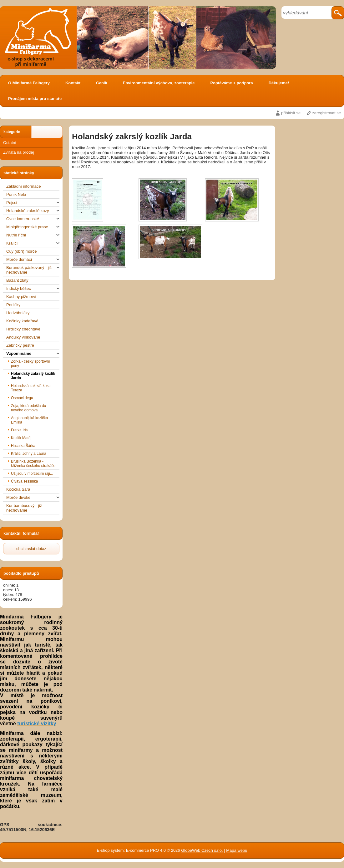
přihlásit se (291, 113)
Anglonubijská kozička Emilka (29, 420)
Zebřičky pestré (20, 345)
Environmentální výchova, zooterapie (159, 83)
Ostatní (10, 143)
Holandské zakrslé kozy (33, 211)
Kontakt (73, 83)
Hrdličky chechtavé (23, 329)
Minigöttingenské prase (33, 227)
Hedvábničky (18, 313)
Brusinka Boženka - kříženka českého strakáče (33, 464)
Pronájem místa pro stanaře (35, 99)
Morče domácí (33, 259)
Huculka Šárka (23, 446)
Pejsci (33, 203)
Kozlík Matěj (21, 438)
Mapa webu (237, 850)
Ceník (101, 83)
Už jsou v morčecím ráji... (32, 474)
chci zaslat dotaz (31, 549)
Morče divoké (33, 497)
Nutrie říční (33, 235)
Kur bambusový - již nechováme (24, 508)
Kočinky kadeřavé (22, 321)
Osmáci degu (22, 398)
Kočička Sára (18, 489)
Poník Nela (16, 194)
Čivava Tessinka (24, 481)
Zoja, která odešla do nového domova (28, 408)
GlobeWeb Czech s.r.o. (202, 850)
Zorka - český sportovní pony (30, 364)
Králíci (33, 243)
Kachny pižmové (21, 297)
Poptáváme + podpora (231, 83)
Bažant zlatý (17, 280)
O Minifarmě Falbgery (29, 83)
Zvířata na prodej (18, 152)
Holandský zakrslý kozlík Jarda (33, 376)
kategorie (12, 132)
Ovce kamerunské (33, 219)
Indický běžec (33, 288)
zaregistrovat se (326, 113)
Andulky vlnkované (23, 337)
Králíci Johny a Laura (29, 454)
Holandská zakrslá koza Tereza (31, 388)
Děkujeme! (279, 83)
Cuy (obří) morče (22, 251)
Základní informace (24, 186)
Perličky (13, 305)
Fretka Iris (19, 430)
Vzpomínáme (33, 353)
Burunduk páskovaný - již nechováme (33, 270)
